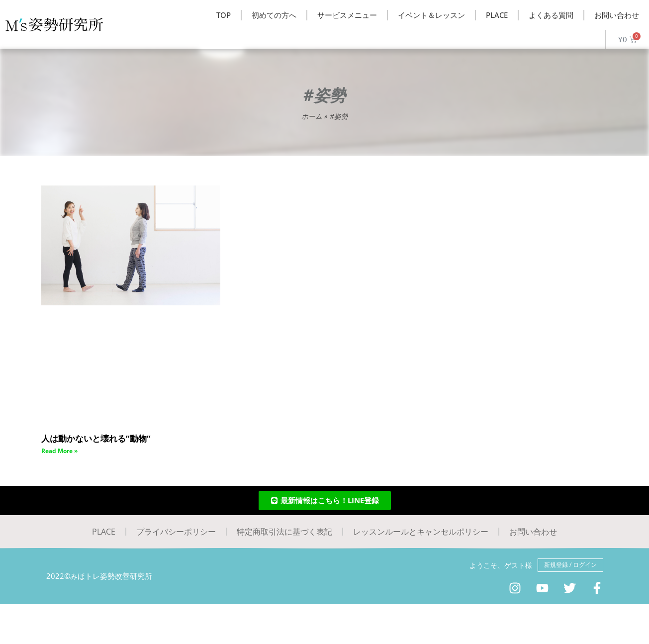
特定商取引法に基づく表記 (284, 532)
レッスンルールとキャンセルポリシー (421, 532)
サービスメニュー (347, 15)
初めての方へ (274, 15)
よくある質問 (551, 15)
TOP (224, 15)
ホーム (312, 116)
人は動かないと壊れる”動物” (99, 438)
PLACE (497, 15)
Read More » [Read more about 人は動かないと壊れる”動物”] (59, 451)
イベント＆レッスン (431, 15)
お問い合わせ (617, 15)
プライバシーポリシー (176, 532)
